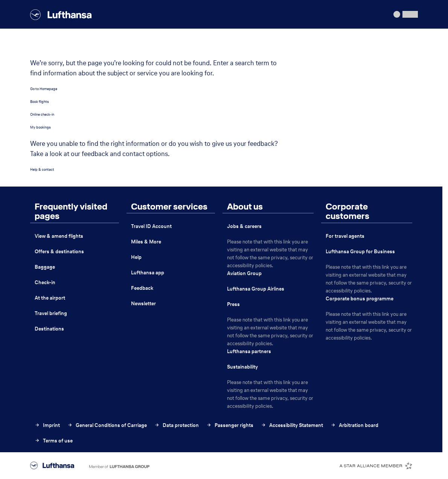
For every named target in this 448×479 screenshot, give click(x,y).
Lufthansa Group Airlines (256, 289)
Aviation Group (244, 273)
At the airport (50, 298)
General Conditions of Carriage (107, 425)
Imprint (47, 425)
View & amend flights (59, 236)
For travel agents (345, 236)
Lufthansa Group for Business (360, 252)
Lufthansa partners (249, 351)
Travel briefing (51, 313)
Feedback (142, 288)
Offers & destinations (59, 252)
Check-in (45, 282)
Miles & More (146, 242)
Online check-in (42, 114)
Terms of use (54, 441)
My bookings (40, 127)
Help (136, 257)
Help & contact (42, 169)
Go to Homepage (44, 89)
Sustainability (242, 367)
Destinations (49, 329)
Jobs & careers (244, 226)
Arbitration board (354, 425)
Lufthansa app (148, 273)
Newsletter (143, 304)
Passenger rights (230, 425)
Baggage (45, 267)
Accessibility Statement (292, 425)
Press (233, 304)
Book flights (40, 102)
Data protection (177, 425)
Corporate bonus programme (360, 299)
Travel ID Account (151, 226)
